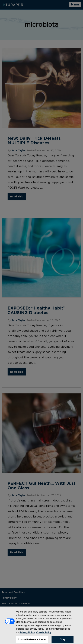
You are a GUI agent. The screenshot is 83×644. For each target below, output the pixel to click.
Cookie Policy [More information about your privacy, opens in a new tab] (44, 633)
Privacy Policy (27, 633)
